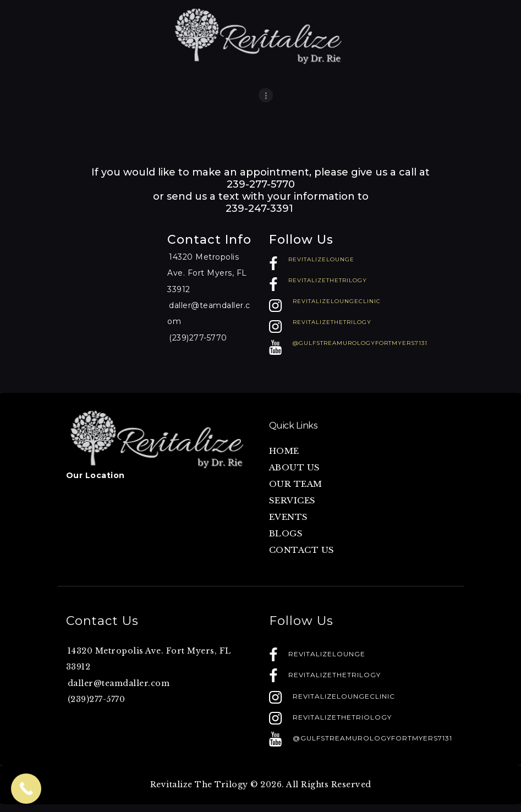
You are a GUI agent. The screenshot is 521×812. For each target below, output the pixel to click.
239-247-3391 (261, 209)
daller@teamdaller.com (119, 683)
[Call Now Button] (26, 789)
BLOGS (286, 533)
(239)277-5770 (198, 338)
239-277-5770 (261, 184)
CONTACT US (302, 550)
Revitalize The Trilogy (199, 784)
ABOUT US (295, 467)
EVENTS (289, 517)
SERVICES (292, 500)
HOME (284, 451)
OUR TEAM (296, 484)
